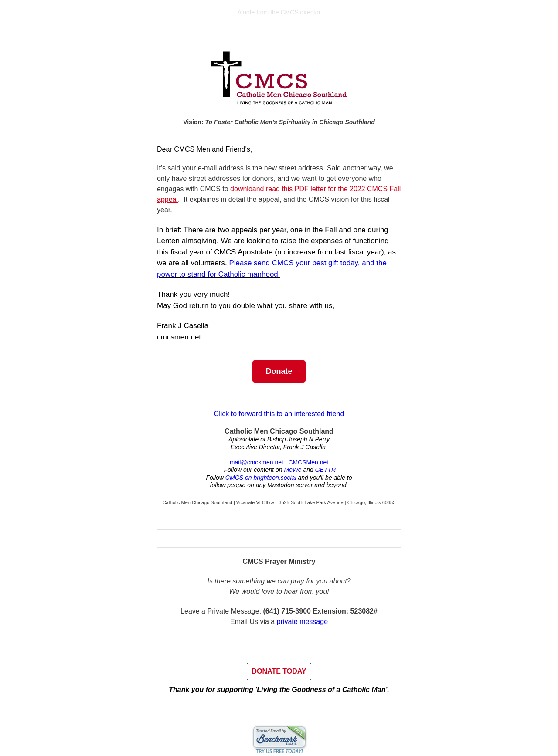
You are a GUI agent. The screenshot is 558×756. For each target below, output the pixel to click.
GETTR (325, 470)
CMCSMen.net (308, 462)
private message (302, 622)
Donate (279, 371)
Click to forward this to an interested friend (279, 414)
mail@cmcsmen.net (257, 462)
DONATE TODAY (279, 671)
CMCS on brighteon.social (261, 478)
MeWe (293, 470)
